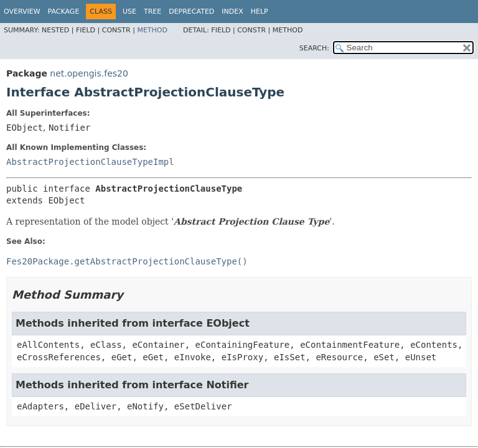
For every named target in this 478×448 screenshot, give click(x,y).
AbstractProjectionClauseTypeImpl (90, 162)
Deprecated (191, 12)
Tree (152, 12)
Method (152, 30)
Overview (22, 12)
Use (129, 12)
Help (260, 12)
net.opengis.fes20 (89, 73)
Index (232, 12)
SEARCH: (314, 48)
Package (64, 12)
